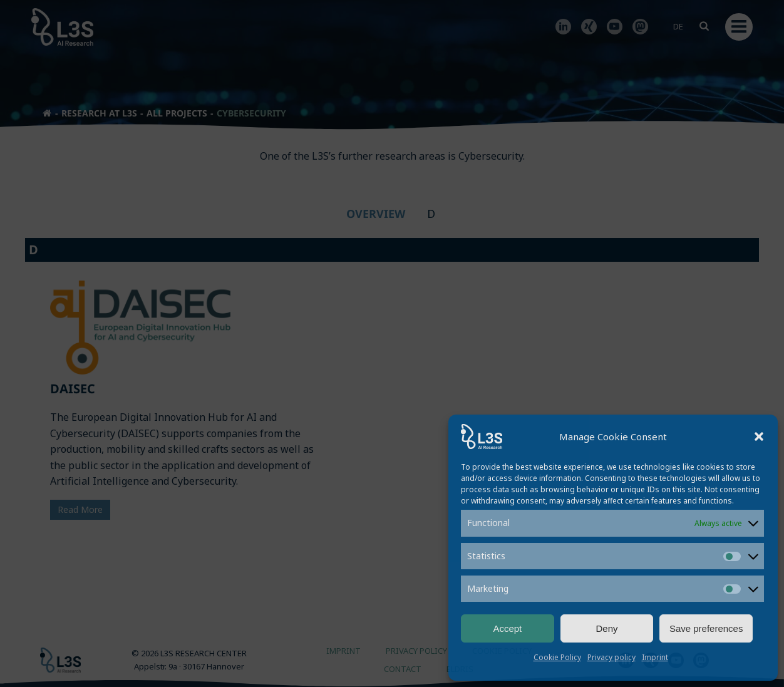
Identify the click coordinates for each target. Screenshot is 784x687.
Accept (507, 628)
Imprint (655, 657)
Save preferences (706, 628)
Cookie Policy (557, 657)
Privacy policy (611, 657)
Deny (606, 628)
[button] (759, 436)
